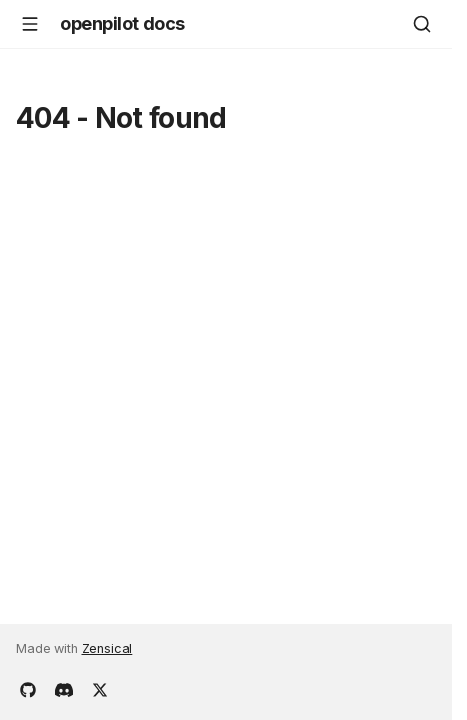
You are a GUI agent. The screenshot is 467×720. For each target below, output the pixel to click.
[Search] (422, 24)
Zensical (107, 648)
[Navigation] (30, 24)
